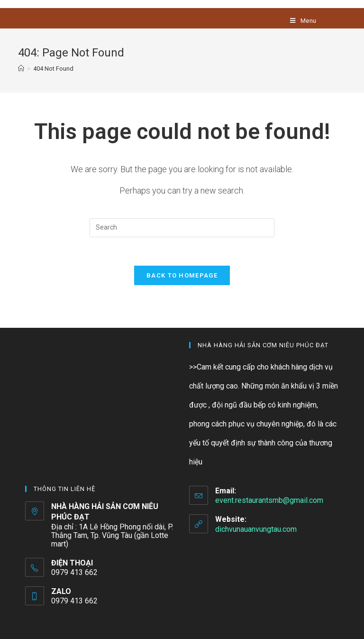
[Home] (21, 69)
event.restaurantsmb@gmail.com (269, 500)
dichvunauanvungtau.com (256, 529)
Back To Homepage (182, 275)
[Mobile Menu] (303, 21)
